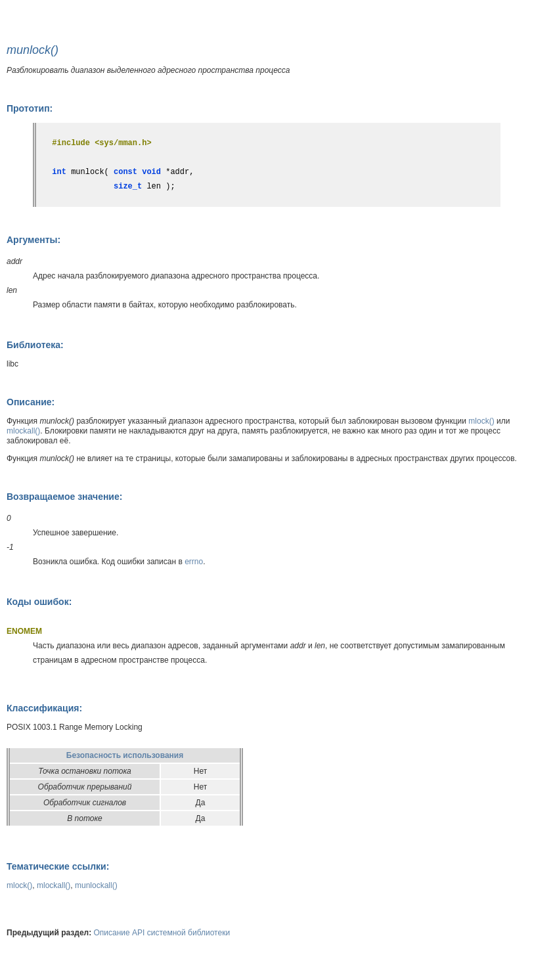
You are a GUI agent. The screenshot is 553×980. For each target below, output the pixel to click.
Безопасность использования (125, 755)
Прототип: (30, 108)
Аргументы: (33, 240)
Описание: (31, 402)
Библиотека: (35, 345)
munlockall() (96, 885)
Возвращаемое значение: (64, 497)
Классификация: (44, 708)
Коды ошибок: (39, 602)
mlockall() (23, 431)
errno (194, 562)
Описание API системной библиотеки (162, 933)
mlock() (481, 421)
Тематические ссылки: (58, 866)
